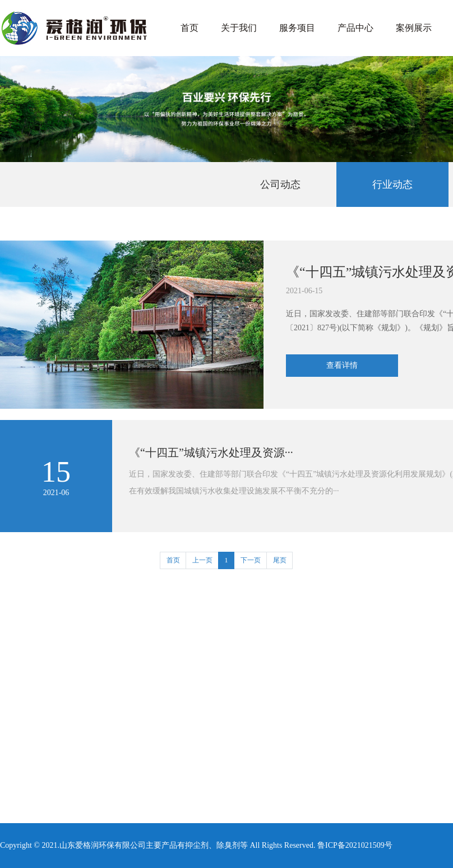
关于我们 (239, 28)
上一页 (202, 560)
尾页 (280, 560)
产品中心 (355, 28)
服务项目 (297, 28)
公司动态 (280, 184)
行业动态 (392, 184)
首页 (189, 28)
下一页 (251, 560)
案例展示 (414, 28)
